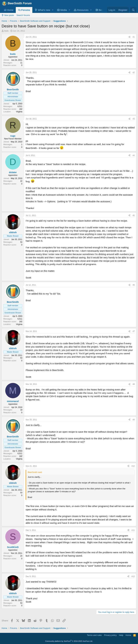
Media (62, 10)
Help (121, 635)
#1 (134, 37)
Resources (81, 10)
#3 (134, 119)
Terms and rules (94, 635)
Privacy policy (110, 635)
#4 (134, 155)
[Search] (133, 10)
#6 (134, 285)
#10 (133, 466)
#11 (133, 530)
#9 (134, 420)
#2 (134, 72)
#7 (134, 331)
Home (9, 10)
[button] (53, 10)
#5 (134, 216)
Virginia (19, 112)
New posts (8, 15)
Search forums (23, 15)
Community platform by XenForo (69, 641)
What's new (42, 10)
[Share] (129, 37)
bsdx (6, 31)
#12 (133, 576)
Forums (24, 10)
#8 (134, 384)
